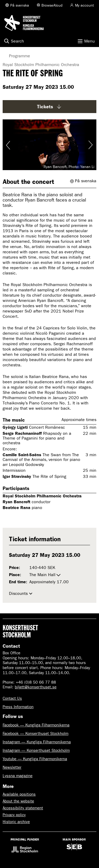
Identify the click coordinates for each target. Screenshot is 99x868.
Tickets (50, 107)
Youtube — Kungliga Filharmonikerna (35, 759)
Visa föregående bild (9, 145)
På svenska (20, 5)
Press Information (18, 707)
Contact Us (12, 698)
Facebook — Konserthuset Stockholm (36, 734)
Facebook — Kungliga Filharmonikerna (36, 725)
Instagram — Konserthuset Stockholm (36, 750)
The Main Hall (42, 575)
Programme (16, 56)
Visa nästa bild (90, 145)
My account (84, 5)
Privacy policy (14, 815)
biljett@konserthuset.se (36, 687)
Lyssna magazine (18, 776)
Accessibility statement (23, 808)
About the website (18, 801)
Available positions (19, 794)
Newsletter (12, 767)
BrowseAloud (52, 5)
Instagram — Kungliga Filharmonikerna (37, 742)
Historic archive (16, 822)
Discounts (18, 593)
